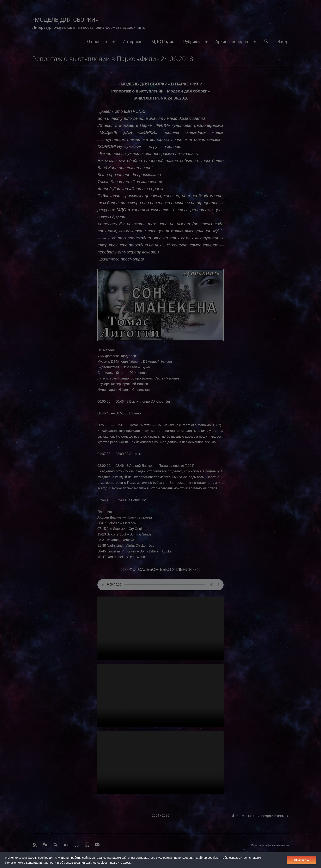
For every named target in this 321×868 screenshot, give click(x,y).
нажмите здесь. (121, 863)
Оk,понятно (302, 860)
